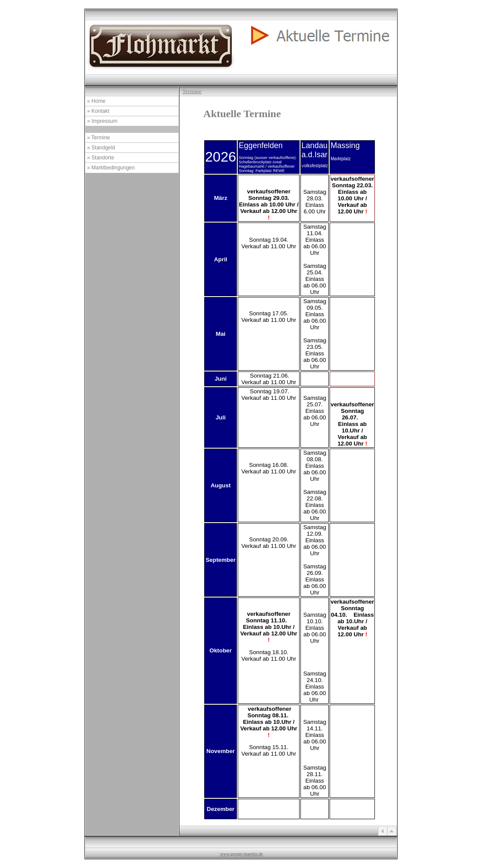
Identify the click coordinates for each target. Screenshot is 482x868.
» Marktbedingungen (111, 168)
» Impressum (102, 121)
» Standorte (101, 158)
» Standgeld (101, 148)
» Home (96, 101)
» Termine (98, 138)
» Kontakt (98, 111)
